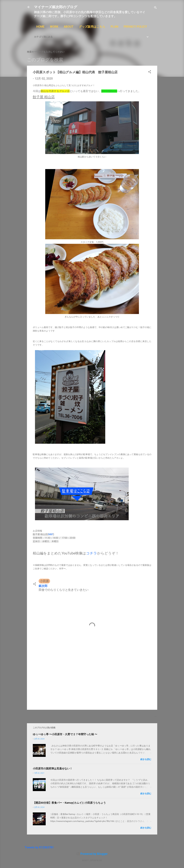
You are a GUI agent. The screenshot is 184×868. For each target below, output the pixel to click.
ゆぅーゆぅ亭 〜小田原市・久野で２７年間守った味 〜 (65, 734)
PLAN (114, 27)
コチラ (92, 553)
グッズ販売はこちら (92, 27)
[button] (150, 72)
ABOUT (69, 27)
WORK (54, 27)
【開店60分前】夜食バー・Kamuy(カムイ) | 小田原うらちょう (69, 803)
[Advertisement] (92, 683)
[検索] (155, 8)
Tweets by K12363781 (39, 847)
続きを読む (146, 759)
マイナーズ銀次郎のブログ (56, 7)
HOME (40, 27)
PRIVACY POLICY (135, 27)
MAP (51, 534)
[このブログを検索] (92, 60)
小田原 (44, 581)
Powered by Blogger (92, 854)
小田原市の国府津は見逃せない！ (53, 768)
